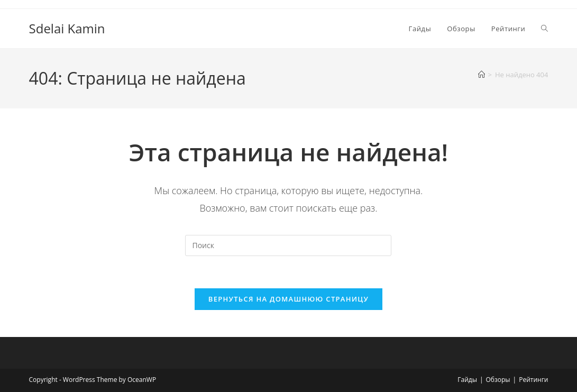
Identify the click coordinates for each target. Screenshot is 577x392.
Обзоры (498, 380)
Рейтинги (533, 380)
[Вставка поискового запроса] (288, 245)
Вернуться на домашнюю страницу (288, 299)
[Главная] (482, 75)
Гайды (467, 380)
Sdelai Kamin (67, 28)
